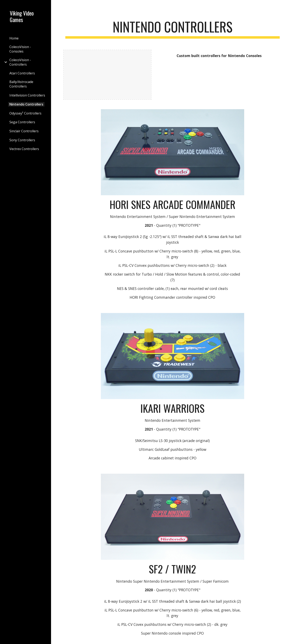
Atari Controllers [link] (22, 73)
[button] (289, 6)
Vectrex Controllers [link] (24, 149)
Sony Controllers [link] (22, 140)
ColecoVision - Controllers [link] (20, 62)
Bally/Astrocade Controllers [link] (21, 84)
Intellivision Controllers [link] (27, 95)
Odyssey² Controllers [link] (25, 113)
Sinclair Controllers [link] (24, 131)
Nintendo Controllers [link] (26, 104)
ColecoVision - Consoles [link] (20, 49)
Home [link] (14, 38)
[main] (173, 29)
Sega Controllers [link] (22, 122)
